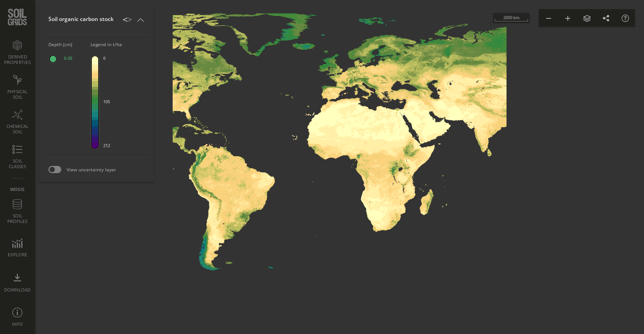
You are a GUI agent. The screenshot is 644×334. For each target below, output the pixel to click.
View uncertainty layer (91, 170)
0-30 (68, 58)
